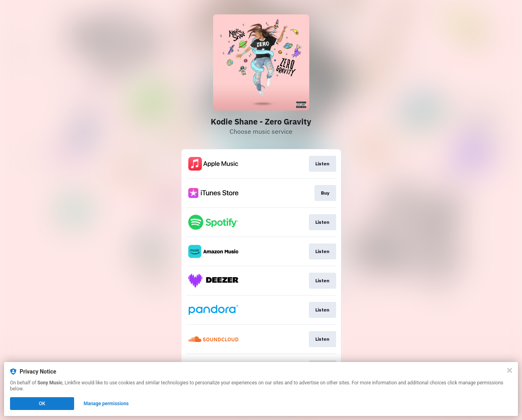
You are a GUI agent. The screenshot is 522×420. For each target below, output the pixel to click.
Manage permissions (106, 404)
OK (42, 404)
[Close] (510, 370)
